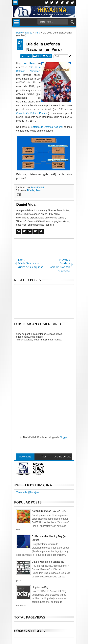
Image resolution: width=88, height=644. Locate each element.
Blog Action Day (40, 587)
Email (49, 56)
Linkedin (67, 3)
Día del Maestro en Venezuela (48, 562)
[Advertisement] (51, 246)
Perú (38, 190)
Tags (44, 457)
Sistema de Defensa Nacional (47, 127)
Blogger (64, 437)
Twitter (47, 3)
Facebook (52, 3)
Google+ (57, 3)
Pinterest (73, 3)
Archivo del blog (63, 457)
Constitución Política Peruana (32, 113)
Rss (62, 3)
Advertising (25, 457)
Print (39, 56)
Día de (31, 190)
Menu (15, 3)
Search (72, 22)
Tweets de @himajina (28, 492)
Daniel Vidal (37, 188)
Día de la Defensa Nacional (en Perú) (44, 47)
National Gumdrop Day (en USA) (49, 511)
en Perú (29, 63)
